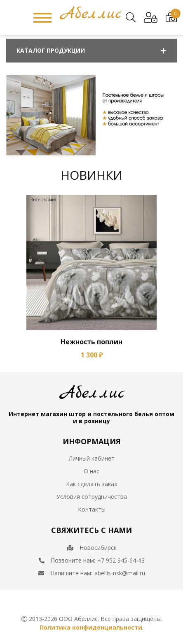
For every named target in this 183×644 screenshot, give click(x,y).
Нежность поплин (91, 342)
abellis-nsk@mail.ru (120, 573)
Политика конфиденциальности (91, 627)
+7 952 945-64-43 (121, 560)
